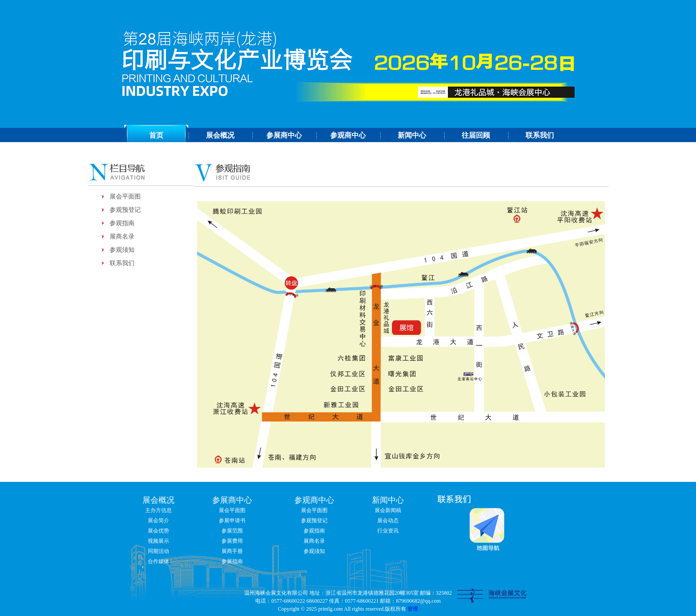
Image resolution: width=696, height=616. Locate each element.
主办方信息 (158, 510)
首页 (156, 135)
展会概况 (220, 135)
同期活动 (158, 551)
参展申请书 (232, 521)
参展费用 (232, 541)
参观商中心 (348, 135)
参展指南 (232, 561)
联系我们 (540, 135)
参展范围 (232, 531)
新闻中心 (412, 135)
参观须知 (122, 250)
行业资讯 (388, 531)
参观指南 (122, 223)
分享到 (449, 151)
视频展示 (158, 541)
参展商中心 (284, 135)
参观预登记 (125, 210)
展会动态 (388, 521)
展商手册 (232, 551)
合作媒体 (158, 561)
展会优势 (158, 531)
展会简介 (158, 521)
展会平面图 (125, 197)
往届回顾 (476, 135)
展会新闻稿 (388, 510)
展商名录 (122, 236)
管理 (413, 609)
